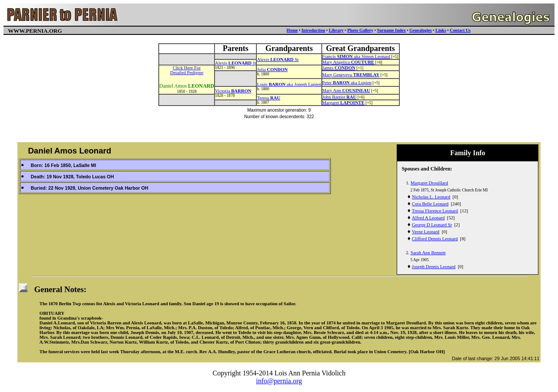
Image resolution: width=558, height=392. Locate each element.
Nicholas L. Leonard (431, 197)
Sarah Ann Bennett (428, 253)
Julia (272, 70)
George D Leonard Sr (432, 225)
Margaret (343, 103)
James (339, 68)
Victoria (233, 91)
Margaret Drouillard (429, 183)
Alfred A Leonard (428, 218)
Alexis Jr (235, 63)
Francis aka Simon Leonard (356, 56)
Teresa (268, 98)
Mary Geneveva (351, 75)
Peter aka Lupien (347, 83)
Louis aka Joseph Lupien (289, 84)
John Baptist (339, 97)
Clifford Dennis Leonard (435, 239)
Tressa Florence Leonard (435, 211)
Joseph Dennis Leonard (434, 267)
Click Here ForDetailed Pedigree (187, 70)
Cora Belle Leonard (430, 204)
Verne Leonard (426, 232)
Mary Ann (346, 90)
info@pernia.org (279, 381)
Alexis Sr (278, 60)
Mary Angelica (348, 62)
